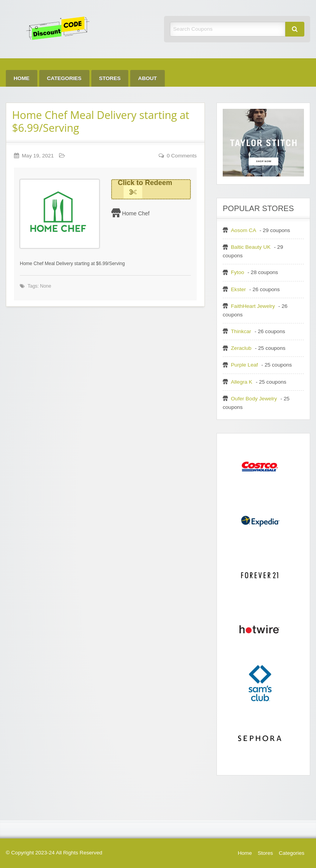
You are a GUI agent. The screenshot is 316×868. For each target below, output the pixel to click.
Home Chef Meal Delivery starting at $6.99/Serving (101, 121)
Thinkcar (241, 331)
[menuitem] (22, 78)
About (147, 78)
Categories (64, 78)
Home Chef (136, 213)
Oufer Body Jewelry (254, 399)
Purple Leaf (244, 365)
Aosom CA (244, 230)
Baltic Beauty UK (251, 247)
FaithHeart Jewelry (253, 306)
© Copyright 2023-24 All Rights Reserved (54, 853)
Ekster (238, 289)
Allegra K (242, 382)
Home (22, 78)
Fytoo (237, 272)
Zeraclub (241, 348)
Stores (110, 78)
